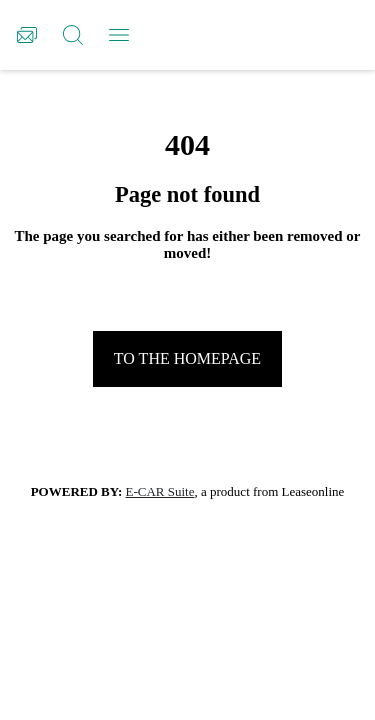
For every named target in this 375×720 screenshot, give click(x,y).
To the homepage (187, 358)
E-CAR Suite (160, 491)
